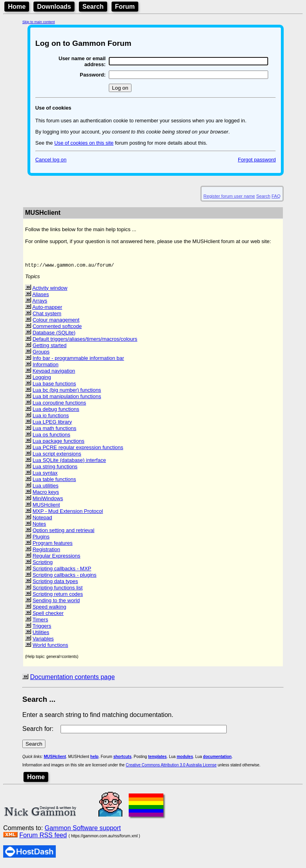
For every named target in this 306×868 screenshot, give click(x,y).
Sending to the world (56, 603)
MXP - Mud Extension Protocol (68, 514)
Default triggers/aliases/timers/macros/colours (85, 341)
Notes (39, 526)
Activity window (50, 290)
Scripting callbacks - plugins (65, 577)
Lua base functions (54, 386)
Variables (43, 641)
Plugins (41, 539)
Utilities (41, 635)
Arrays (40, 303)
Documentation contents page (72, 679)
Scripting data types (55, 584)
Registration (46, 552)
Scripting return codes (58, 596)
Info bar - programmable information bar (78, 360)
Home (17, 7)
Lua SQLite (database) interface (69, 462)
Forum (125, 7)
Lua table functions (54, 482)
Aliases (41, 297)
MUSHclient (46, 507)
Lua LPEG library (52, 424)
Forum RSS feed (43, 838)
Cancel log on (51, 160)
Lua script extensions (57, 456)
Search (93, 7)
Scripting (43, 565)
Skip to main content (39, 22)
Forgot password (257, 160)
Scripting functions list (58, 590)
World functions (50, 647)
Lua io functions (51, 418)
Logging (42, 380)
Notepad (42, 520)
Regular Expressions (57, 558)
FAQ (276, 196)
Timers (40, 622)
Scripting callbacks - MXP (62, 571)
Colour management (56, 322)
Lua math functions (55, 431)
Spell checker (48, 616)
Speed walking (50, 609)
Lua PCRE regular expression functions (78, 450)
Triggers (42, 628)
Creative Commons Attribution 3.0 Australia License (171, 767)
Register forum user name (229, 196)
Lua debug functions (56, 411)
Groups (41, 354)
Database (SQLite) (54, 335)
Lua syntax (45, 475)
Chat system (47, 316)
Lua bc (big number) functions (67, 392)
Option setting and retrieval (64, 533)
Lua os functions (52, 437)
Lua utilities (46, 488)
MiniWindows (48, 501)
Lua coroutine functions (59, 405)
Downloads (54, 7)
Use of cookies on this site (84, 143)
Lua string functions (55, 469)
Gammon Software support (83, 830)
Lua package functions (59, 443)
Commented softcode (57, 329)
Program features (53, 545)
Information (46, 367)
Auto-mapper (47, 309)
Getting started (50, 348)
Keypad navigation (54, 373)
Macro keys (46, 494)
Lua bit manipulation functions (67, 399)
